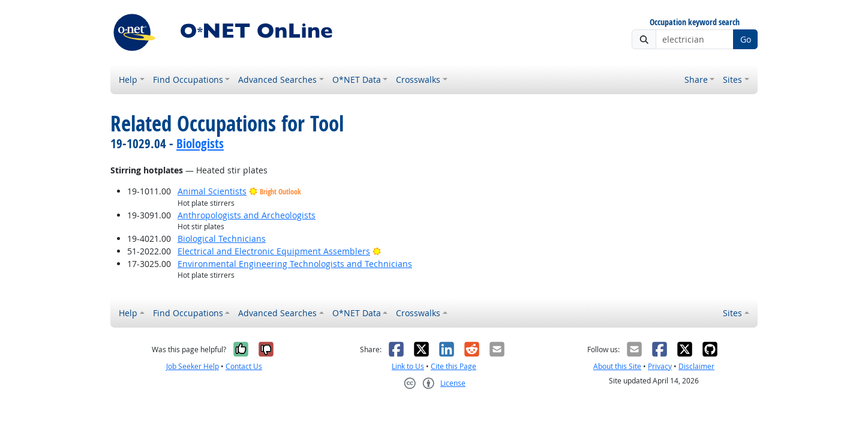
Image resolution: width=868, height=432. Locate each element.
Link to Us (408, 366)
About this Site (617, 366)
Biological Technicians (222, 238)
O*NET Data (357, 79)
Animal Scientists (212, 191)
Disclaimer (696, 366)
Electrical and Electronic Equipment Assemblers (274, 251)
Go (746, 39)
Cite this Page (453, 366)
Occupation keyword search (695, 22)
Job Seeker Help (193, 366)
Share (696, 79)
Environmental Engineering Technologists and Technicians (295, 264)
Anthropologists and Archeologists (247, 215)
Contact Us (244, 366)
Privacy (660, 366)
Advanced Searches (277, 79)
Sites (732, 79)
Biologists (200, 143)
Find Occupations (188, 79)
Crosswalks (418, 79)
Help (128, 79)
